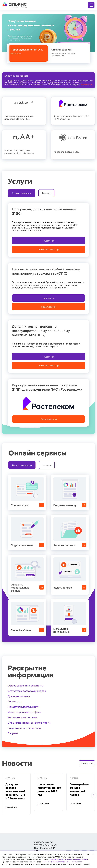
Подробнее (48, 241)
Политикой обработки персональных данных (68, 859)
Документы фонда (19, 696)
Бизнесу (46, 193)
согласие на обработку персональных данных (62, 862)
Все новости (87, 763)
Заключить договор (48, 249)
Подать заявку (49, 307)
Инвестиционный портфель (24, 712)
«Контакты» (86, 85)
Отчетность (15, 701)
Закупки (13, 733)
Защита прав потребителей (24, 728)
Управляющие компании (22, 717)
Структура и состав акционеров (27, 691)
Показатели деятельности (23, 707)
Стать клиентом (49, 419)
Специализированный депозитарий (29, 723)
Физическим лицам (22, 193)
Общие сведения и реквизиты (26, 686)
